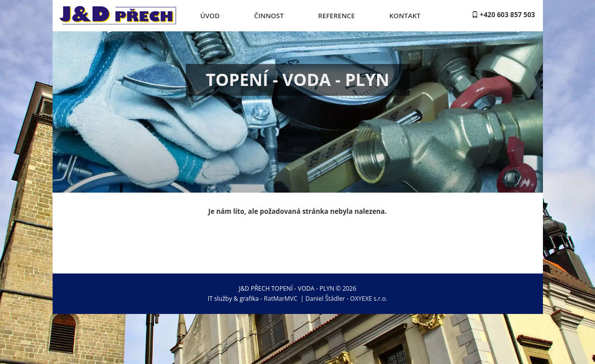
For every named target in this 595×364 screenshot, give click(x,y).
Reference (336, 16)
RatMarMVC (281, 299)
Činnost (269, 16)
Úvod (210, 16)
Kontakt (405, 16)
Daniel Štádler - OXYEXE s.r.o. (346, 299)
